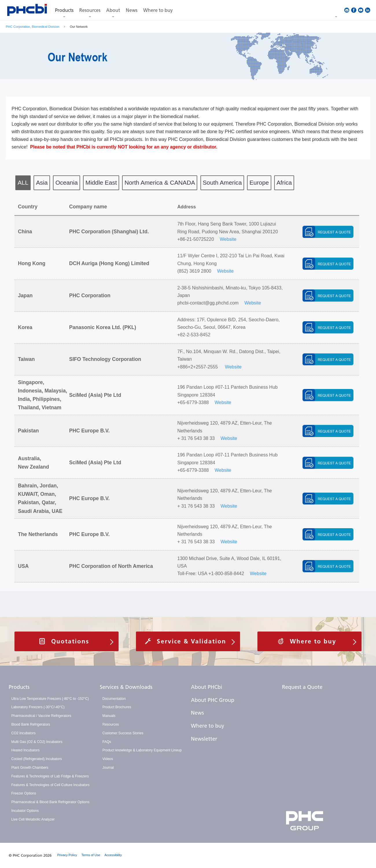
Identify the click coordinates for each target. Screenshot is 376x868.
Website (228, 239)
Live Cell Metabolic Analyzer (33, 819)
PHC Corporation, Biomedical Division (33, 27)
